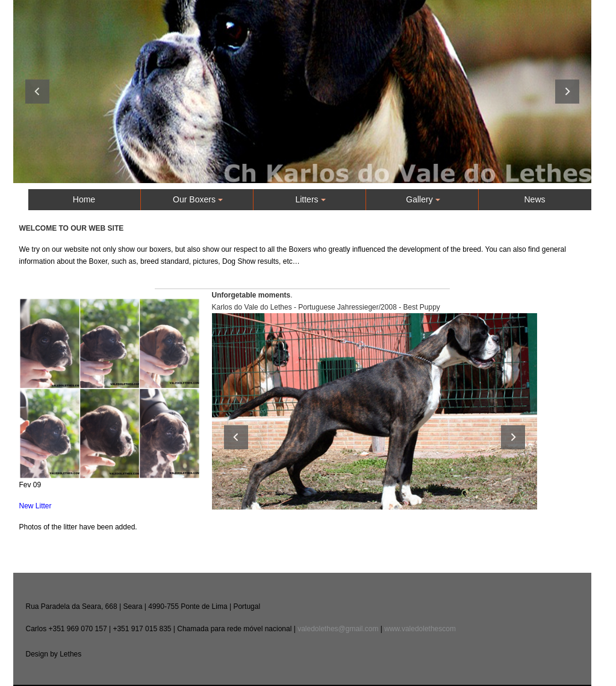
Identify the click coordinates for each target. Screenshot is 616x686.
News (534, 199)
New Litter (36, 506)
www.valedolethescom (420, 629)
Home (84, 199)
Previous (37, 92)
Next (567, 92)
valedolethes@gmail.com (338, 629)
